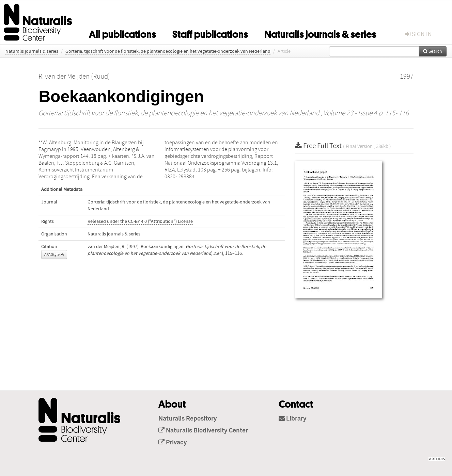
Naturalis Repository (188, 419)
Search (433, 51)
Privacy (173, 443)
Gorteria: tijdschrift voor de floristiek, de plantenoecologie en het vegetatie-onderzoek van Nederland (168, 51)
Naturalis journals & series (320, 33)
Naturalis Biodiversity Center (203, 431)
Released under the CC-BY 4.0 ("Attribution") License (140, 221)
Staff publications (210, 33)
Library (293, 419)
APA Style (54, 255)
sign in (419, 34)
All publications (122, 33)
